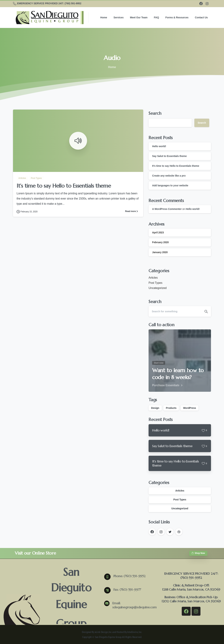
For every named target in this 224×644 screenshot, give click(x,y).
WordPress (190, 408)
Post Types (155, 283)
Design (155, 408)
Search (155, 113)
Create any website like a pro (169, 176)
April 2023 (158, 232)
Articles (153, 278)
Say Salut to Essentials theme (169, 156)
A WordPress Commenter (167, 209)
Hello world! (159, 146)
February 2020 (160, 242)
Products (171, 408)
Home (111, 67)
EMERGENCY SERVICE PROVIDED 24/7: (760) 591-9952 (47, 4)
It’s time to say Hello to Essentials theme (64, 186)
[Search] (175, 311)
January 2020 (160, 252)
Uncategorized (158, 288)
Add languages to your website (170, 185)
